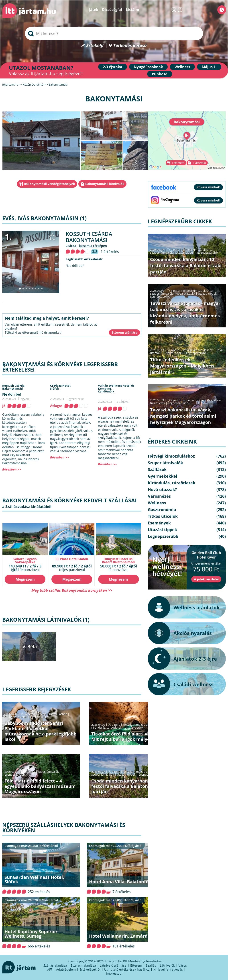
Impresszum (115, 973)
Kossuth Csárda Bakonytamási (89, 237)
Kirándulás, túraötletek (106, 727)
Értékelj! (95, 46)
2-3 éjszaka (113, 67)
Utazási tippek (134, 727)
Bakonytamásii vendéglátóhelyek (49, 184)
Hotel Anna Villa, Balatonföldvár (124, 882)
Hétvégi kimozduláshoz (52, 714)
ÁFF (50, 969)
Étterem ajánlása (83, 965)
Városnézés (159, 496)
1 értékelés (110, 252)
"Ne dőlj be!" (75, 266)
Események (159, 523)
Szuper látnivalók (16, 717)
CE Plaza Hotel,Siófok (61, 387)
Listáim (132, 10)
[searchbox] (114, 33)
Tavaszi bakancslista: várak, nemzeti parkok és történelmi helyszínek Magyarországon (183, 416)
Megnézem (25, 579)
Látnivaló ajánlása (113, 965)
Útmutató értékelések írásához (127, 969)
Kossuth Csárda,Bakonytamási (14, 387)
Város (183, 965)
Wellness (182, 67)
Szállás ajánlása (55, 965)
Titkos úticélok (163, 516)
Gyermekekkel (40, 717)
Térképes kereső (130, 46)
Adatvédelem (66, 969)
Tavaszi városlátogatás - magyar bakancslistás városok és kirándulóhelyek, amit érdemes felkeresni (185, 313)
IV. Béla (29, 646)
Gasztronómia (162, 510)
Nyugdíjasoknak (148, 67)
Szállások (157, 469)
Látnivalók (167, 965)
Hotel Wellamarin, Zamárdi (119, 936)
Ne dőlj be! (12, 394)
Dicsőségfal (112, 10)
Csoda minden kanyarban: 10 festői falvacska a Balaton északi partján (127, 786)
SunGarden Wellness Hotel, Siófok (34, 879)
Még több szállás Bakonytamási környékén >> (72, 590)
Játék (94, 10)
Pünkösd (160, 74)
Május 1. (209, 67)
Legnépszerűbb (15, 775)
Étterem (136, 965)
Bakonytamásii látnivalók (105, 184)
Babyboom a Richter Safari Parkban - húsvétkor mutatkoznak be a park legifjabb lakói (41, 731)
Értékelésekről (90, 969)
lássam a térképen (93, 246)
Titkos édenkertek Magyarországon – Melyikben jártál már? (182, 366)
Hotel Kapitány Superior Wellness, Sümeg (31, 934)
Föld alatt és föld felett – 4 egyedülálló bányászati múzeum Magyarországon (40, 786)
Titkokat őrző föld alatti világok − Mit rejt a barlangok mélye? (128, 737)
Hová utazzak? (186, 294)
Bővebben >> (12, 469)
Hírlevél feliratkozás (168, 969)
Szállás (151, 965)
